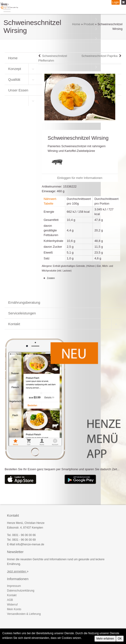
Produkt (89, 24)
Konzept (15, 69)
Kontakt (14, 324)
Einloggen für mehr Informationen (80, 178)
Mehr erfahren (105, 639)
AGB (10, 600)
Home (76, 24)
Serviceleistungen (22, 313)
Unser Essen (18, 90)
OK (120, 639)
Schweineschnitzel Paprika (99, 56)
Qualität (14, 79)
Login (116, 2)
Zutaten (48, 278)
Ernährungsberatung (24, 302)
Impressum (14, 586)
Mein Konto (14, 609)
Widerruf (12, 605)
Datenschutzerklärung (21, 591)
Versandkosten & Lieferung (24, 614)
